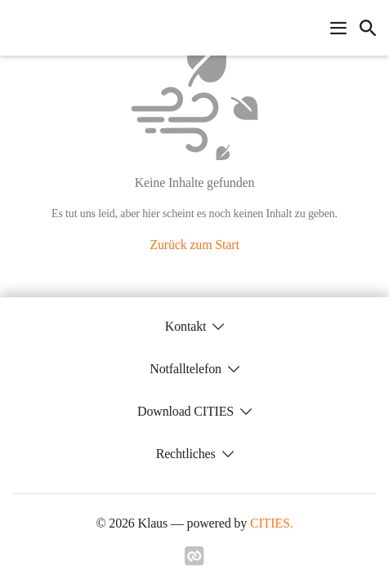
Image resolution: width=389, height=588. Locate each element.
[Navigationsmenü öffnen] (338, 28)
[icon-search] (368, 28)
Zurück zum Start (194, 245)
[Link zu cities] (194, 561)
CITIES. (272, 523)
